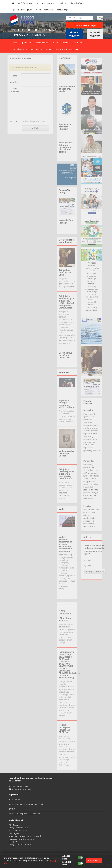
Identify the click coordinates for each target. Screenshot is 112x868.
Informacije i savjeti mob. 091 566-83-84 (26, 804)
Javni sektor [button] (61, 49)
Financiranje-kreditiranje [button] (41, 49)
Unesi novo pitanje (85, 25)
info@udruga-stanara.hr (23, 789)
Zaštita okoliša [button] (42, 43)
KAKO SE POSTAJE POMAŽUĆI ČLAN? (24, 814)
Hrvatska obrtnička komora (21, 839)
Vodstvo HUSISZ (16, 799)
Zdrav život (62, 3)
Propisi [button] (66, 43)
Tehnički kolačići (66, 857)
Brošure (51, 3)
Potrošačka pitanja (24, 3)
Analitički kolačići (66, 863)
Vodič (39, 10)
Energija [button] (74, 49)
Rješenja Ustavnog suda (23, 10)
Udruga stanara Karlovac (20, 844)
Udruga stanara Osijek (19, 828)
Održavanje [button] (78, 43)
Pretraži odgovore (95, 34)
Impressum (49, 10)
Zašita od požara (77, 3)
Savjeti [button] (56, 43)
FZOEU (12, 847)
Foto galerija (62, 10)
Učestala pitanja (19, 49)
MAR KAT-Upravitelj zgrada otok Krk (25, 836)
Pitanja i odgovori (75, 34)
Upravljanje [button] (27, 43)
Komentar (40, 3)
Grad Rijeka (14, 833)
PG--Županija (15, 825)
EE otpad (13, 842)
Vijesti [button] (15, 43)
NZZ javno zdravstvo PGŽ (20, 830)
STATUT (12, 809)
